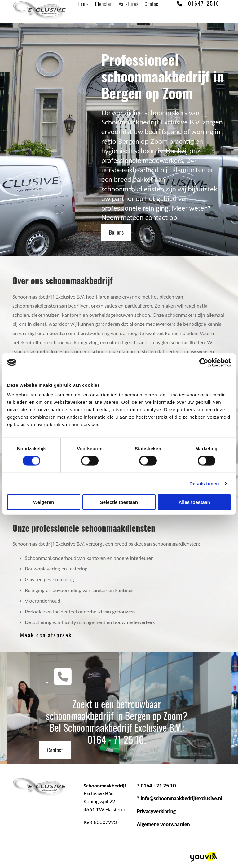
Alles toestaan (194, 502)
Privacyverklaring (156, 811)
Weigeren (44, 502)
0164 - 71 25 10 (116, 739)
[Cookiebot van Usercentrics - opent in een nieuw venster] (204, 362)
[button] (117, 232)
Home (83, 4)
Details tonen (204, 483)
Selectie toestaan (119, 502)
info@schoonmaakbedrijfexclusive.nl (181, 798)
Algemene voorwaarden (163, 824)
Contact (152, 4)
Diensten (104, 4)
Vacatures (129, 4)
